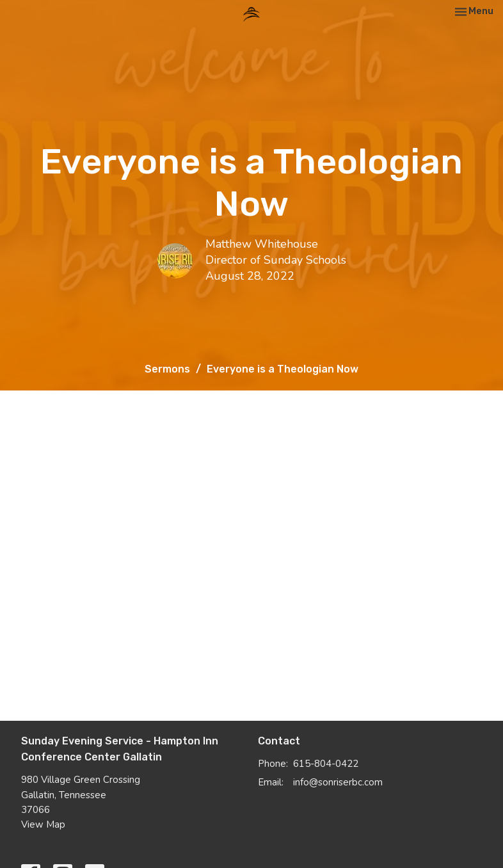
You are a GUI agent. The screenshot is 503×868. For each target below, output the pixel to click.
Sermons (167, 369)
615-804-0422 (326, 764)
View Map (43, 824)
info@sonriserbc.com (338, 782)
